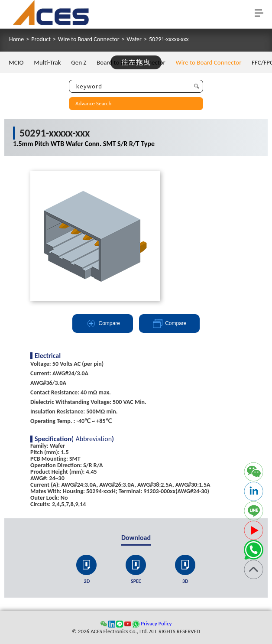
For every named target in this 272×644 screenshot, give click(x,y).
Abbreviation (94, 439)
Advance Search (93, 103)
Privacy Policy (156, 623)
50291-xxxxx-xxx (169, 39)
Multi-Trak (47, 62)
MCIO (16, 62)
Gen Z (79, 62)
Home (16, 39)
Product (41, 39)
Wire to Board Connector (89, 39)
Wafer (134, 39)
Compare (103, 324)
